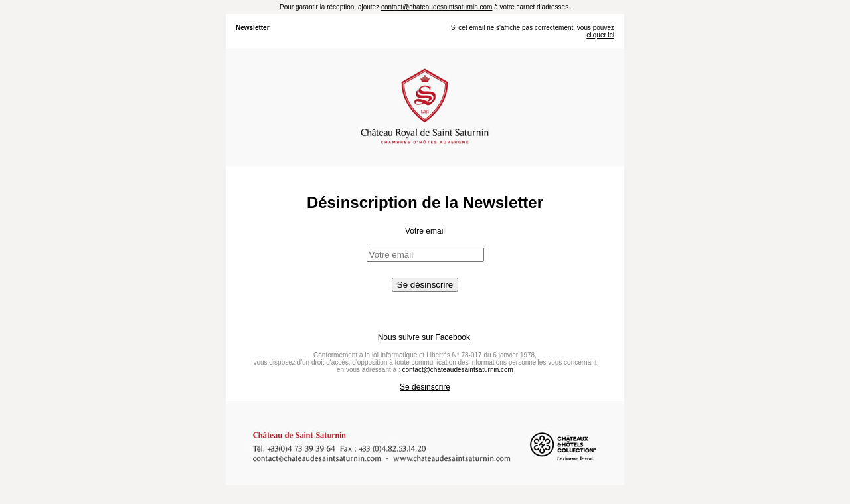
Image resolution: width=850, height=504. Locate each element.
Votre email (425, 231)
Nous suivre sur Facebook (424, 337)
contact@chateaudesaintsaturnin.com (437, 7)
